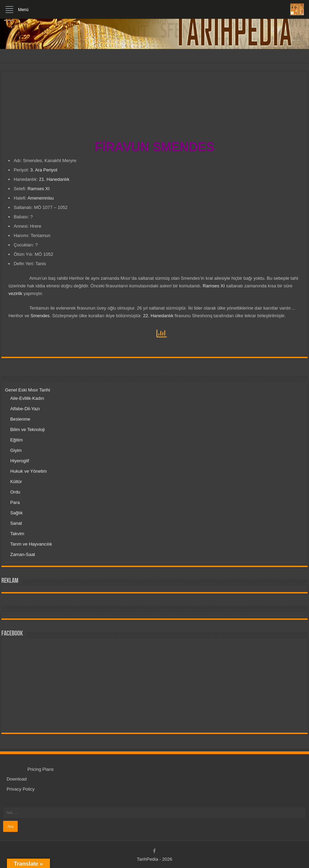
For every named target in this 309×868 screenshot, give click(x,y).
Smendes (40, 316)
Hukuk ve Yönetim (28, 471)
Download (17, 779)
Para (15, 502)
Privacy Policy (21, 789)
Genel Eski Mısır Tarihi (27, 390)
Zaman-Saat (23, 554)
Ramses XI (38, 189)
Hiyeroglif (19, 461)
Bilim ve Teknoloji (27, 429)
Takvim (17, 534)
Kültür (16, 482)
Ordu (15, 492)
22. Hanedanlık (158, 316)
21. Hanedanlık (54, 179)
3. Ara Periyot (44, 170)
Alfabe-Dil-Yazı (25, 409)
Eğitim (16, 440)
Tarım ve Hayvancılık (31, 544)
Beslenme (20, 419)
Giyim (16, 450)
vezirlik (15, 293)
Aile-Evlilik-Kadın (27, 398)
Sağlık (16, 513)
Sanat (16, 523)
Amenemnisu (41, 198)
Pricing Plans (41, 769)
